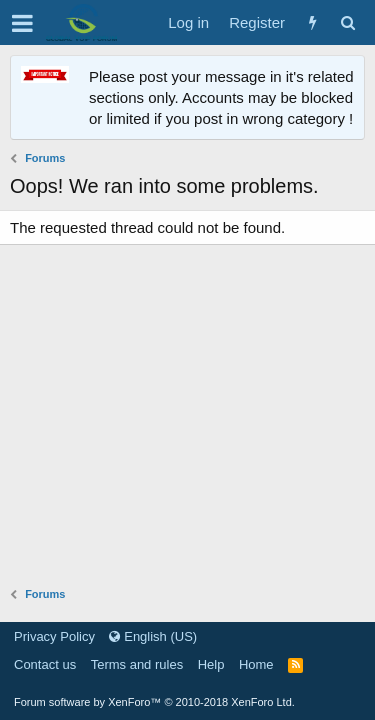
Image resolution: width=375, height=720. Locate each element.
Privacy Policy (54, 636)
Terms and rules (137, 664)
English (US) (153, 636)
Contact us (45, 664)
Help (211, 664)
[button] (22, 23)
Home (256, 664)
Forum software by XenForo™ (154, 702)
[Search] (347, 22)
